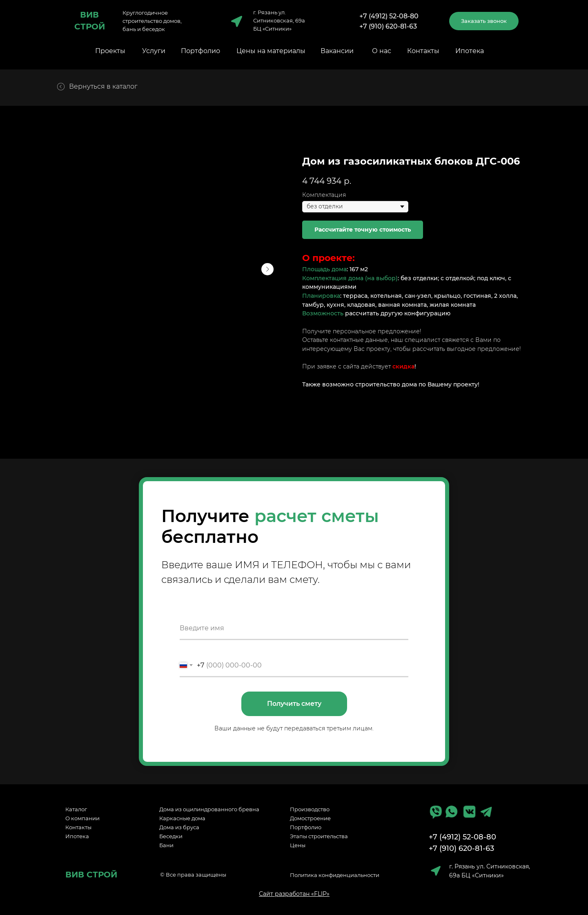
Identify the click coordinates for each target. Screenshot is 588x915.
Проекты (110, 51)
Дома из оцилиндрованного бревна (209, 809)
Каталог (76, 809)
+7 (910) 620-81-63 (388, 26)
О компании (82, 818)
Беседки (171, 836)
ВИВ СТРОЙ (91, 875)
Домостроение (310, 818)
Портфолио (200, 51)
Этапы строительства (319, 836)
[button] (484, 21)
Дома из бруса (179, 827)
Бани (166, 845)
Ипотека (470, 51)
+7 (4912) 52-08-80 (389, 16)
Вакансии (337, 51)
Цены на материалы (271, 51)
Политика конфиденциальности (335, 875)
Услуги (154, 51)
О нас (382, 51)
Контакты (423, 51)
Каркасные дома (182, 818)
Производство (310, 809)
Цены (298, 845)
